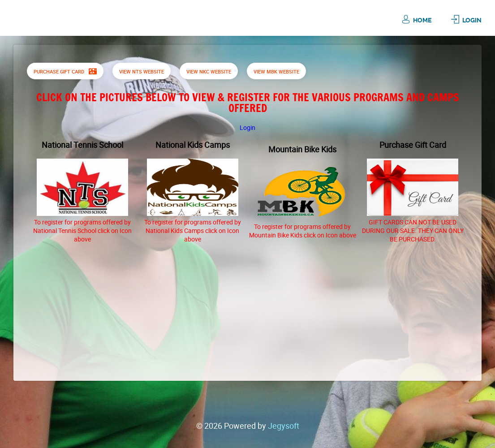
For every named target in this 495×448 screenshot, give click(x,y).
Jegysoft (284, 426)
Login (472, 20)
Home (422, 20)
